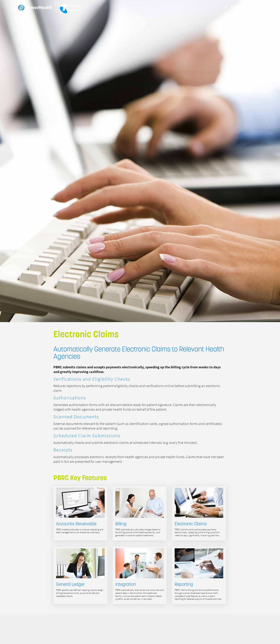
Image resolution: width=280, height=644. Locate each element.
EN (258, 7)
